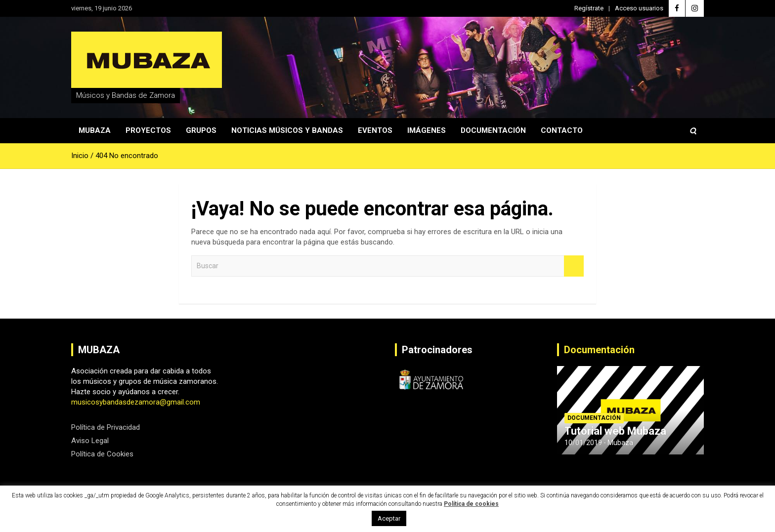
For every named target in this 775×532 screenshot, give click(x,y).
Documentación (493, 130)
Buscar (574, 266)
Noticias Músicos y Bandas (287, 130)
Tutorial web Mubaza (615, 431)
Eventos (375, 130)
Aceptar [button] (389, 518)
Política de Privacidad (106, 427)
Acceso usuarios (639, 8)
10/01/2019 (583, 443)
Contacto (562, 130)
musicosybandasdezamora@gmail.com (136, 402)
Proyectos (148, 130)
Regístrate (589, 8)
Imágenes (427, 130)
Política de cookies (471, 504)
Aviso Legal (90, 441)
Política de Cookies (102, 454)
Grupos (201, 130)
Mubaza (95, 130)
